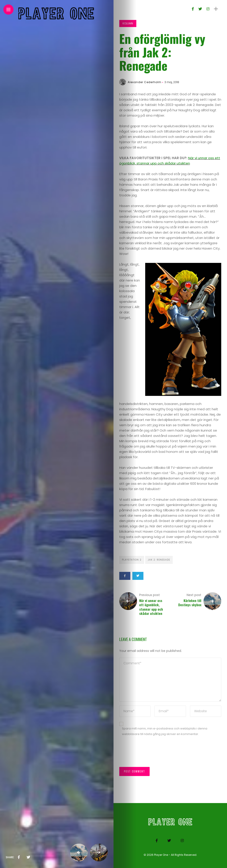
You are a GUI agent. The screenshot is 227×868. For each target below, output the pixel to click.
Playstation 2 (132, 560)
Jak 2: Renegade (159, 560)
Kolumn (128, 23)
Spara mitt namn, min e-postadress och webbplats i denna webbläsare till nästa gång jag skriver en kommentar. (165, 731)
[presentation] (153, 754)
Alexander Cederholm (145, 82)
